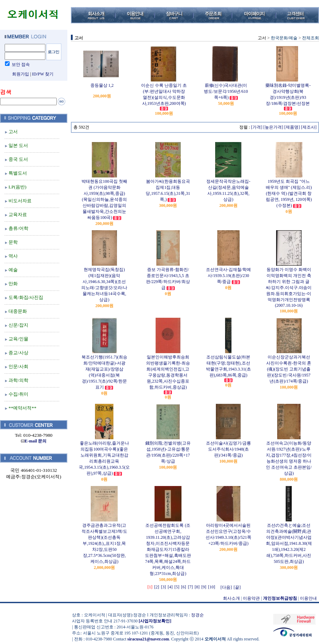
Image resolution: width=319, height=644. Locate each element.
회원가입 (21, 74)
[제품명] (292, 127)
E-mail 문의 (34, 441)
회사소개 (231, 598)
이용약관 (251, 598)
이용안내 (308, 598)
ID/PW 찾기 (43, 74)
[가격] (257, 127)
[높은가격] (273, 127)
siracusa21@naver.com (148, 639)
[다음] (226, 587)
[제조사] (309, 127)
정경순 (197, 615)
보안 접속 (21, 64)
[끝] (237, 587)
